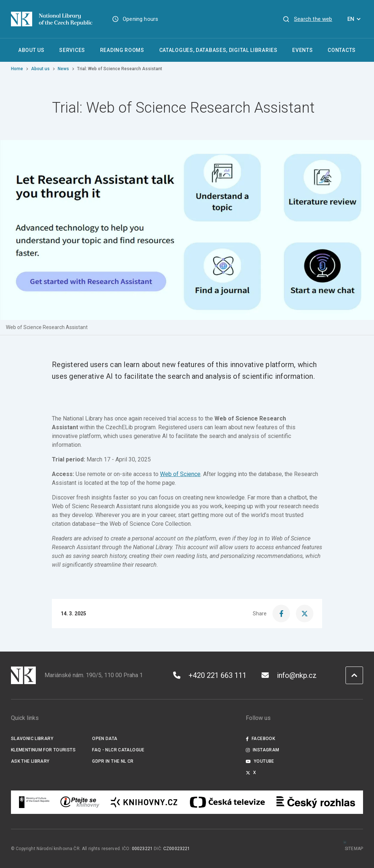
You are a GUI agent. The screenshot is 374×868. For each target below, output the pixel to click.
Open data (105, 739)
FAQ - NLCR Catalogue (118, 750)
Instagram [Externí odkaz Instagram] (263, 750)
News (63, 69)
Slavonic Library (32, 739)
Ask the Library (30, 761)
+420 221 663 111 (210, 675)
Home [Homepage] (17, 69)
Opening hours (140, 19)
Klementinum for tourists (43, 750)
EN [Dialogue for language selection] (355, 19)
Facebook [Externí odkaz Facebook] (260, 739)
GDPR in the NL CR (113, 761)
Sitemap (354, 849)
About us (40, 69)
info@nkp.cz (289, 675)
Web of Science (180, 474)
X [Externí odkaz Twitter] (251, 773)
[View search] (307, 19)
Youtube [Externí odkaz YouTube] (260, 761)
